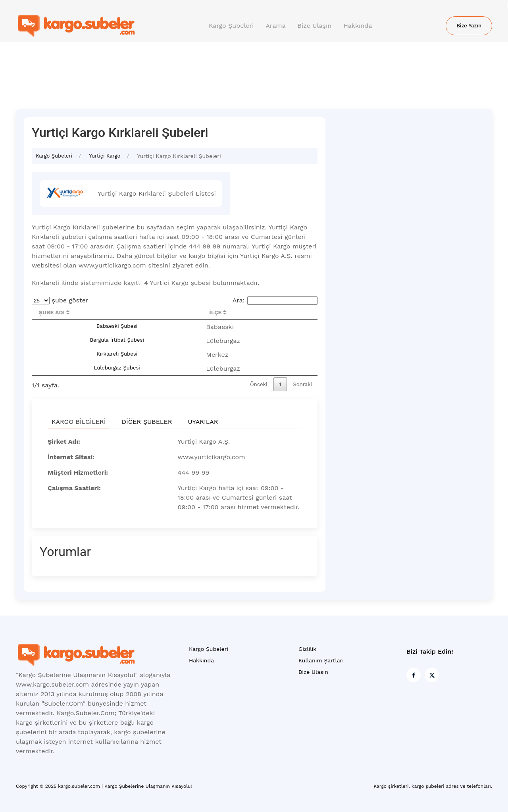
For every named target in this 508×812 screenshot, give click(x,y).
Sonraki (303, 384)
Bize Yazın (469, 26)
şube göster (60, 300)
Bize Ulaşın (315, 26)
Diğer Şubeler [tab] (147, 422)
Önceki (259, 384)
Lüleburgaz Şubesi (117, 368)
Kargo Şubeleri (231, 26)
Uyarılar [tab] (203, 422)
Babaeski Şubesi (117, 326)
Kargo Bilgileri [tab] (79, 422)
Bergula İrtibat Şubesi (117, 340)
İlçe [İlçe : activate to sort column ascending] (218, 312)
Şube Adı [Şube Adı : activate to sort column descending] (54, 312)
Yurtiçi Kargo (105, 156)
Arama (275, 26)
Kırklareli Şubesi (117, 354)
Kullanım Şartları (321, 660)
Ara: (275, 300)
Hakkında (358, 26)
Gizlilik (307, 649)
